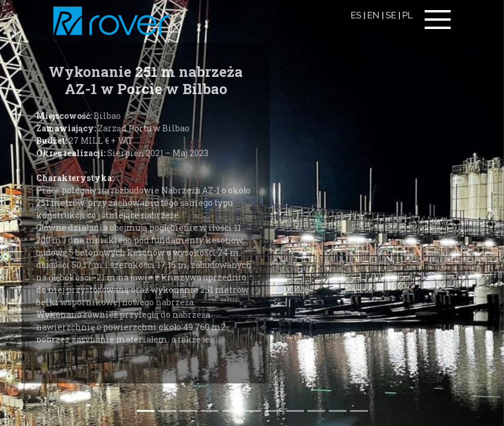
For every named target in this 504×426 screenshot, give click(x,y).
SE (391, 15)
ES (356, 15)
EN (373, 15)
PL (407, 15)
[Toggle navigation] (438, 20)
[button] (491, 213)
